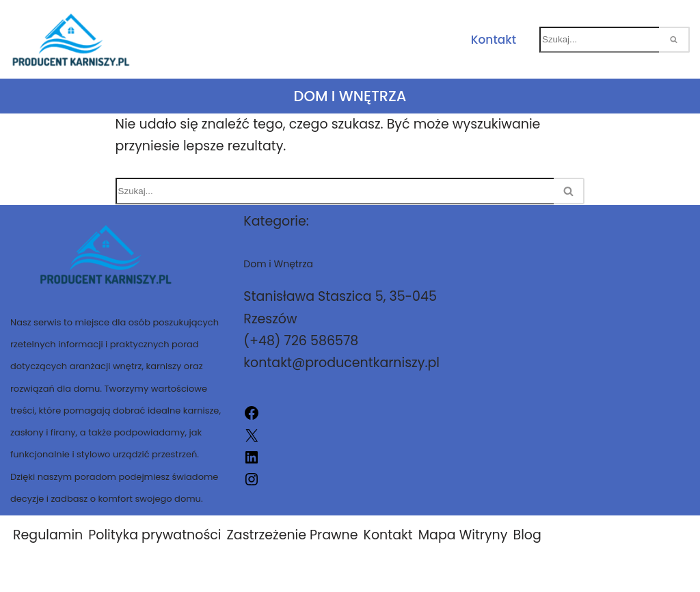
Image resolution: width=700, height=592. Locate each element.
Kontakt (494, 40)
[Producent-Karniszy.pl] (71, 39)
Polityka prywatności (154, 535)
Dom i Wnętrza (350, 96)
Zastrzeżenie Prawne (293, 535)
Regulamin (48, 535)
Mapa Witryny (463, 535)
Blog (527, 535)
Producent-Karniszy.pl (452, 573)
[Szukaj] (599, 40)
